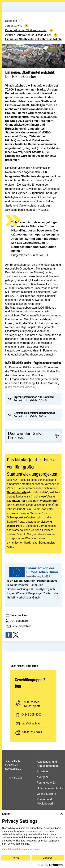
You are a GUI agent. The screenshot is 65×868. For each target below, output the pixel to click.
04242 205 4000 (32, 715)
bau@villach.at (31, 723)
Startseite (11, 21)
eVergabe (43, 777)
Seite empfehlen (18, 626)
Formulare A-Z (46, 783)
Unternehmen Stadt (49, 788)
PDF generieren (17, 621)
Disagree (48, 858)
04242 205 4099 (32, 732)
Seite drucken (16, 616)
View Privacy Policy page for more (20, 850)
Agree (16, 858)
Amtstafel (43, 771)
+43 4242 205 (15, 778)
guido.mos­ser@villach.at (20, 387)
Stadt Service (15, 26)
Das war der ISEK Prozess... (25, 435)
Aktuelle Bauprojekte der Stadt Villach (28, 35)
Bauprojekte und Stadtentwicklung (26, 30)
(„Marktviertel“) (17, 501)
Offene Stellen (46, 794)
